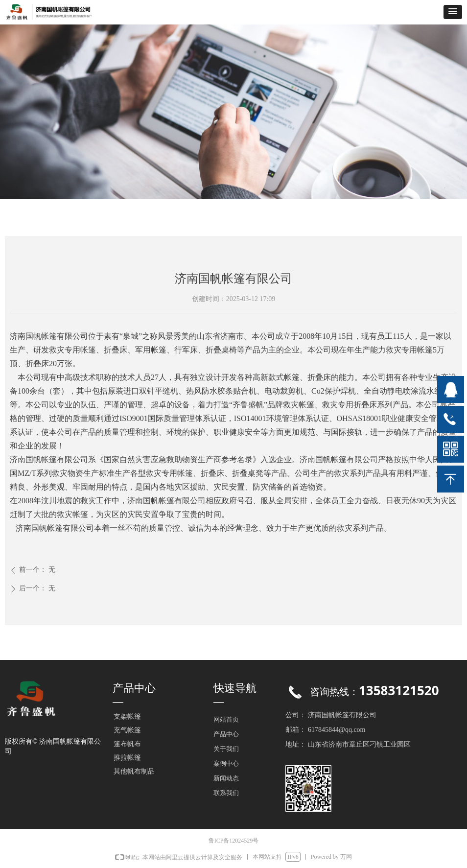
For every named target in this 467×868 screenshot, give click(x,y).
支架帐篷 (127, 716)
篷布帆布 (127, 744)
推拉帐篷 (127, 758)
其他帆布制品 (134, 771)
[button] (453, 12)
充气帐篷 (127, 730)
